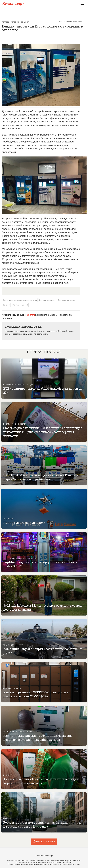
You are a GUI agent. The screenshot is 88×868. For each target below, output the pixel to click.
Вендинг (25, 22)
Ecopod (25, 305)
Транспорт (9, 471)
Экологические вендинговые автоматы (20, 300)
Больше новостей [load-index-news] (44, 842)
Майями (16, 305)
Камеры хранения (12, 688)
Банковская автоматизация (18, 385)
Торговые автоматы (11, 22)
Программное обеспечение (17, 424)
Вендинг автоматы (47, 300)
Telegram (30, 315)
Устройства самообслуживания (21, 558)
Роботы (7, 819)
